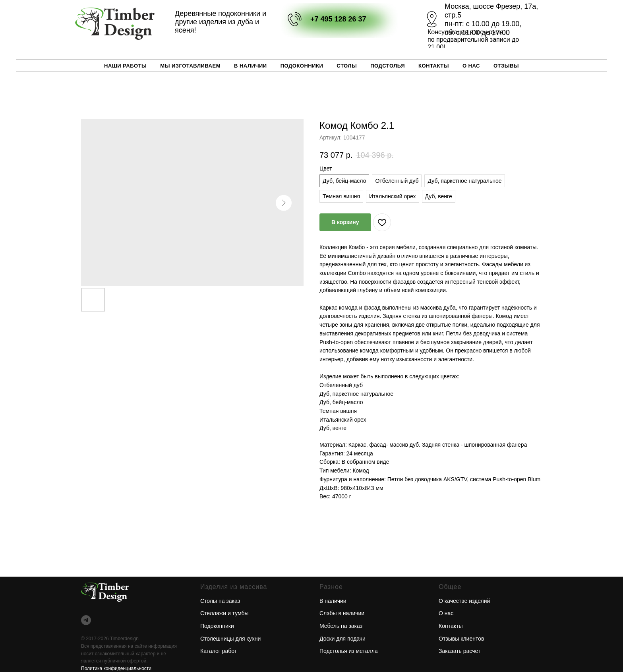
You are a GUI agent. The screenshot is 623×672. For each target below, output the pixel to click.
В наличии (251, 66)
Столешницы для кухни (230, 639)
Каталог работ (219, 651)
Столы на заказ (220, 601)
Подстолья (388, 66)
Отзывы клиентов (461, 639)
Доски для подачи (342, 639)
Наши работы (125, 66)
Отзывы (506, 66)
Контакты (434, 66)
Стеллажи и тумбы (224, 613)
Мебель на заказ (341, 626)
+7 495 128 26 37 (338, 19)
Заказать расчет (460, 651)
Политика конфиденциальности (116, 668)
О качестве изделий (464, 601)
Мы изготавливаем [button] (190, 66)
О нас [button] (471, 66)
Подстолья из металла (349, 651)
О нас (446, 613)
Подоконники (302, 66)
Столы (347, 66)
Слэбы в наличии (342, 613)
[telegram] (86, 620)
